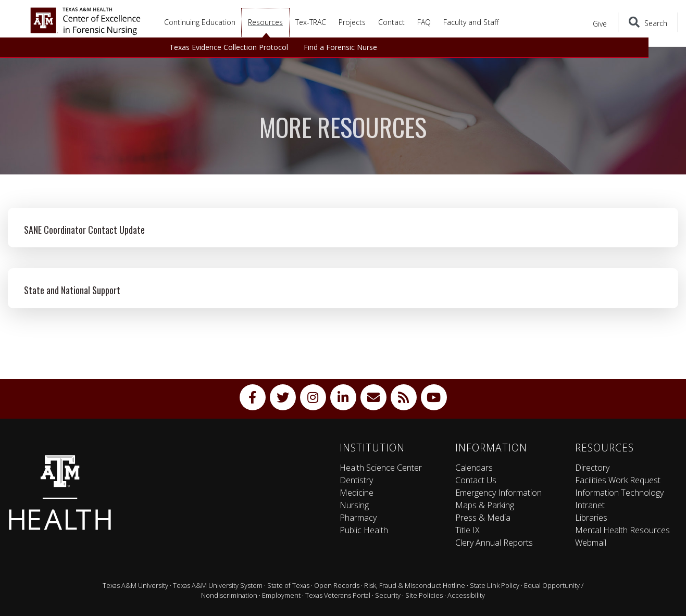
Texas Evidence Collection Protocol (229, 47)
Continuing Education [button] (200, 22)
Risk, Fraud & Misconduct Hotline (415, 585)
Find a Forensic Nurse (340, 47)
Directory (592, 468)
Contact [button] (391, 22)
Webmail (591, 543)
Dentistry (356, 480)
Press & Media (483, 518)
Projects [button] (352, 22)
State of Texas (288, 585)
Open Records (337, 585)
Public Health (364, 530)
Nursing (354, 505)
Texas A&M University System (218, 585)
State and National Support (72, 290)
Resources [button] (265, 22)
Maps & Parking (485, 505)
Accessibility (466, 595)
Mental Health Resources (622, 530)
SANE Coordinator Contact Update (84, 230)
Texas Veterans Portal (338, 595)
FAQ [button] (424, 22)
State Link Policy (495, 585)
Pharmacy (358, 518)
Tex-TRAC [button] (311, 22)
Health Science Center (381, 468)
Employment (281, 595)
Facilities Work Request (618, 480)
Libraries (591, 518)
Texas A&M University (135, 585)
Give (606, 23)
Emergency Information (498, 493)
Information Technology (619, 493)
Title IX (467, 530)
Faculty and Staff (471, 22)
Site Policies (424, 595)
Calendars (474, 468)
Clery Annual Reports (494, 543)
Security (388, 595)
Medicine (357, 493)
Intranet (590, 505)
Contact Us (476, 480)
